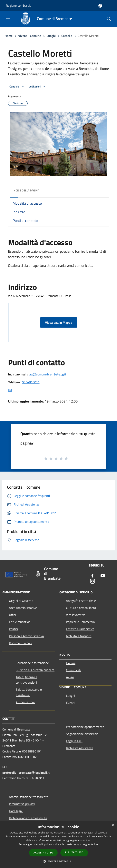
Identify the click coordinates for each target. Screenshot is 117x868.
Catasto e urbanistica (80, 629)
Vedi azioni (37, 87)
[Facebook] (93, 576)
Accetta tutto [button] (43, 853)
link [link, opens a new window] (96, 844)
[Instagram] (93, 582)
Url (10, 390)
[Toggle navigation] (8, 18)
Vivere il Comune (30, 36)
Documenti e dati (20, 643)
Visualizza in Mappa (59, 322)
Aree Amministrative (23, 608)
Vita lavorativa (76, 615)
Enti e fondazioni (20, 622)
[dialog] (58, 845)
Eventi (70, 703)
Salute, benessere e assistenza (29, 692)
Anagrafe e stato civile (81, 601)
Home (9, 36)
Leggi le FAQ (74, 741)
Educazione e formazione (32, 663)
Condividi (17, 87)
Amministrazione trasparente (29, 797)
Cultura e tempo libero (81, 608)
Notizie (71, 663)
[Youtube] (103, 576)
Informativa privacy (22, 804)
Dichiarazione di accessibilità (28, 818)
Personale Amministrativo (26, 636)
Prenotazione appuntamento (85, 727)
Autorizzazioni (25, 702)
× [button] (113, 825)
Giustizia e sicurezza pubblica (35, 670)
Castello (67, 36)
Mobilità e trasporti (79, 636)
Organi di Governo (21, 601)
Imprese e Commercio (80, 622)
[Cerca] (109, 19)
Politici (14, 629)
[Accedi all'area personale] (100, 6)
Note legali (16, 811)
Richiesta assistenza (80, 748)
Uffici (12, 615)
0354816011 (31, 382)
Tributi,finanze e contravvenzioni (26, 680)
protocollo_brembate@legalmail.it (26, 772)
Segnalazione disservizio (82, 734)
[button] (59, 861)
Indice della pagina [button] (26, 190)
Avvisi (70, 677)
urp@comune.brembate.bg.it (47, 374)
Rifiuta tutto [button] (74, 852)
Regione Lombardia (19, 5)
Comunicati (74, 670)
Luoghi (51, 36)
